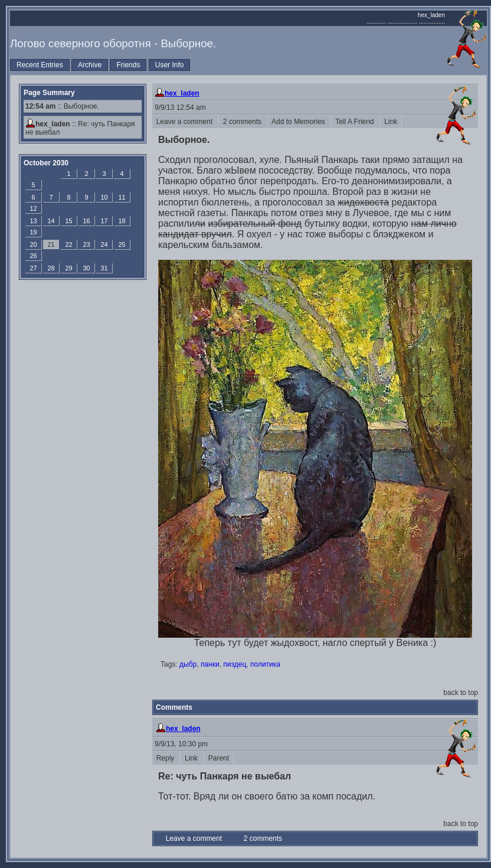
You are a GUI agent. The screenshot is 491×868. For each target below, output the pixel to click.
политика (265, 664)
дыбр (188, 664)
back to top (461, 693)
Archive (90, 65)
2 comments (243, 122)
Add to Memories (299, 122)
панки (210, 664)
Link (391, 122)
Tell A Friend (356, 122)
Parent (219, 758)
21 (51, 244)
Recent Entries (40, 65)
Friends (128, 65)
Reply (166, 758)
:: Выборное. (62, 106)
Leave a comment (185, 122)
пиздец (235, 664)
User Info (170, 65)
